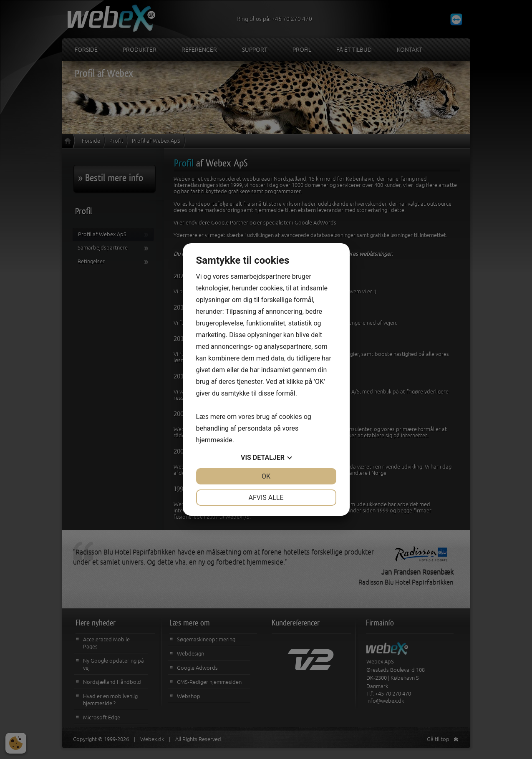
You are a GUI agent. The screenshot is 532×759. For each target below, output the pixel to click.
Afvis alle (266, 498)
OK (266, 476)
